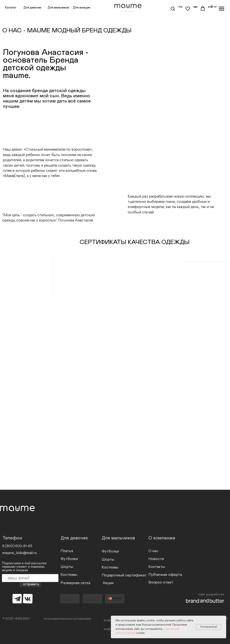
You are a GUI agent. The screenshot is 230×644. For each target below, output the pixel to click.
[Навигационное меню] (222, 9)
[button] (173, 8)
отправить (31, 584)
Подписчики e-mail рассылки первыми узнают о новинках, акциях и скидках (24, 567)
